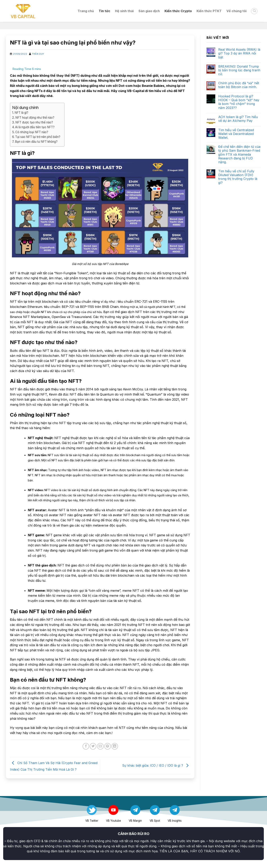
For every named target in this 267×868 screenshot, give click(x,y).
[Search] (254, 11)
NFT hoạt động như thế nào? (35, 118)
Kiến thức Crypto (178, 11)
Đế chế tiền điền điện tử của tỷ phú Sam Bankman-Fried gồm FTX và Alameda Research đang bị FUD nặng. (239, 154)
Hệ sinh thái (124, 11)
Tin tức (104, 11)
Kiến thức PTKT (209, 11)
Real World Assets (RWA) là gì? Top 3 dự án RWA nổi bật (239, 53)
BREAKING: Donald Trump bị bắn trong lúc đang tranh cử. (239, 70)
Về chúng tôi (236, 11)
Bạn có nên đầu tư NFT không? (36, 142)
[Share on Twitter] (93, 746)
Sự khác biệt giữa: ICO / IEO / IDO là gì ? (156, 765)
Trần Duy (38, 54)
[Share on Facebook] (86, 746)
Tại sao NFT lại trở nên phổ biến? (38, 137)
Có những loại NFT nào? (32, 132)
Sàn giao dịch (149, 11)
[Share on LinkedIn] (115, 746)
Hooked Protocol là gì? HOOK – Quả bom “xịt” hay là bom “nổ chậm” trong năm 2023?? (239, 102)
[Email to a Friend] (100, 746)
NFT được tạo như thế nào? (34, 122)
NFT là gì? (21, 113)
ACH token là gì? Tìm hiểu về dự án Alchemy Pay (238, 119)
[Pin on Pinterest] (108, 746)
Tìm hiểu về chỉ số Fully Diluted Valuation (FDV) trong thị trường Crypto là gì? (238, 177)
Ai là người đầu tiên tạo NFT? (35, 127)
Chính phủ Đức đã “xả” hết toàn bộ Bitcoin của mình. (239, 85)
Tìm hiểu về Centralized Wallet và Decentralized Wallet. (236, 134)
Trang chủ (86, 11)
